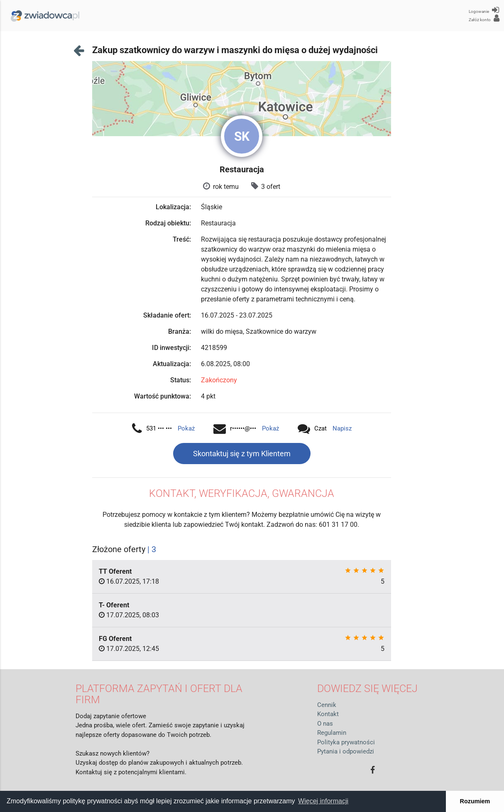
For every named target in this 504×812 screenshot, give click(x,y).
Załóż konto (484, 18)
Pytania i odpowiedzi (346, 751)
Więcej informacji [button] (323, 801)
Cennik (327, 705)
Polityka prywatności (346, 742)
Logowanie (484, 10)
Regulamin (332, 733)
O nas (325, 724)
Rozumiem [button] (475, 801)
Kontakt (328, 714)
